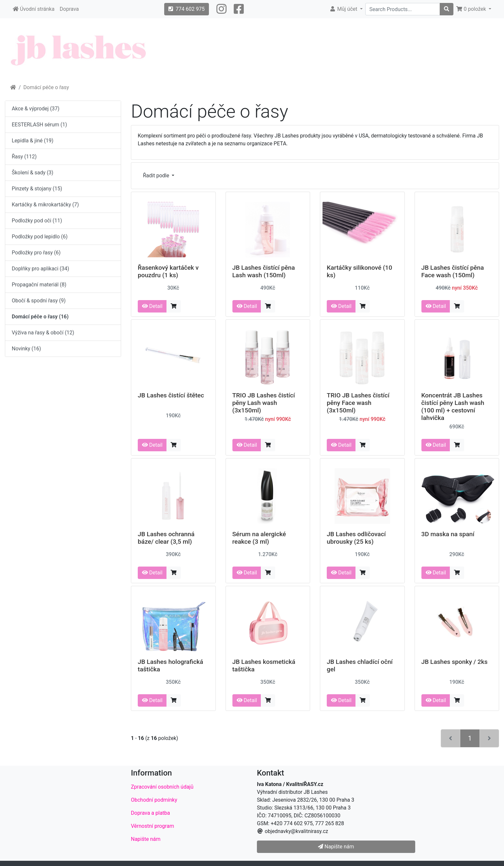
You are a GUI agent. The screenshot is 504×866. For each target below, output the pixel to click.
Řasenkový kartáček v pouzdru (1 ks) (168, 271)
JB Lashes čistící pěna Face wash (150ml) (453, 271)
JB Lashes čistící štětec (171, 395)
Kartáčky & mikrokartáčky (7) (45, 205)
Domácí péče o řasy (46, 87)
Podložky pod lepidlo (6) (40, 237)
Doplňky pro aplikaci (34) (40, 269)
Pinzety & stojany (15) (37, 189)
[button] (221, 9)
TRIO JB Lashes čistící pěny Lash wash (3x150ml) (264, 403)
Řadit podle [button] (157, 176)
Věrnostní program (152, 826)
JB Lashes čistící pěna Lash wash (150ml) (264, 271)
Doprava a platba (150, 813)
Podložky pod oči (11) (37, 221)
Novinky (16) (26, 349)
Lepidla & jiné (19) (33, 141)
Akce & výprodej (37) (36, 109)
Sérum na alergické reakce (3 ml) (259, 538)
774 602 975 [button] (187, 9)
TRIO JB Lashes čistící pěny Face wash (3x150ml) (358, 403)
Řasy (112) (24, 157)
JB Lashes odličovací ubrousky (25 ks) (356, 538)
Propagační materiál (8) (39, 285)
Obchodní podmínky (154, 800)
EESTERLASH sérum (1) (39, 125)
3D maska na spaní (448, 534)
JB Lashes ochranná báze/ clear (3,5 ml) (166, 538)
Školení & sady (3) (32, 173)
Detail (152, 306)
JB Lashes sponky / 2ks (455, 662)
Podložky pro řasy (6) (36, 253)
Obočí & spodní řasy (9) (39, 301)
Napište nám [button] (336, 847)
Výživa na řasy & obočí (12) (43, 333)
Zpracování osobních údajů (162, 787)
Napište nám (146, 839)
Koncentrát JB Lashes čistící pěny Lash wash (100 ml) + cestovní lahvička (453, 407)
